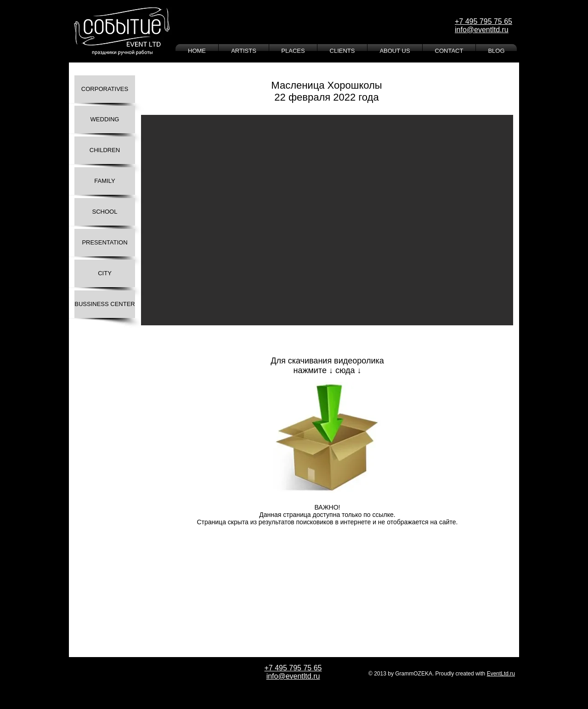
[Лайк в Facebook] (177, 548)
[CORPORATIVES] (105, 89)
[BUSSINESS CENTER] (105, 304)
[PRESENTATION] (105, 243)
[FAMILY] (105, 181)
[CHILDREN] (105, 150)
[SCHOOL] (105, 212)
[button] (327, 220)
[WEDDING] (105, 119)
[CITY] (105, 273)
